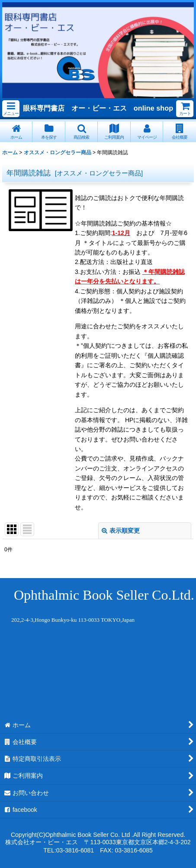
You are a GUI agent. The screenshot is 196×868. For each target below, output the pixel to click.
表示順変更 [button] (121, 531)
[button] (11, 109)
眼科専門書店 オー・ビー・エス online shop (98, 108)
